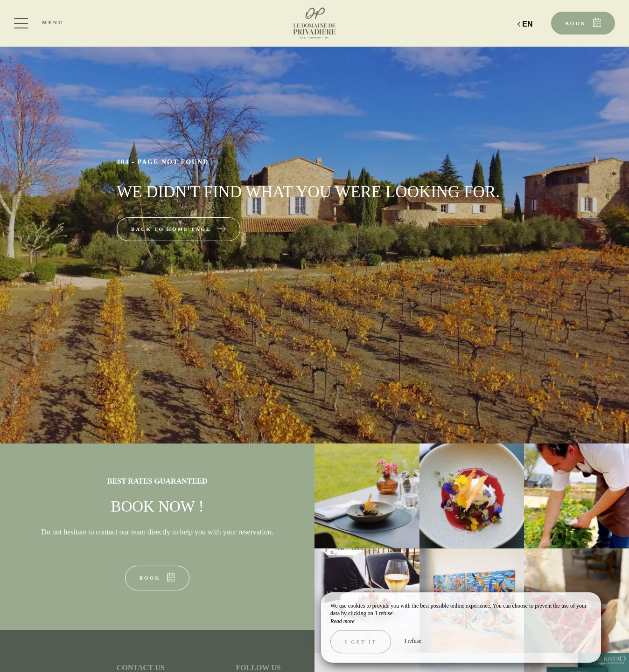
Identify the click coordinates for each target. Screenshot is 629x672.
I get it (361, 642)
